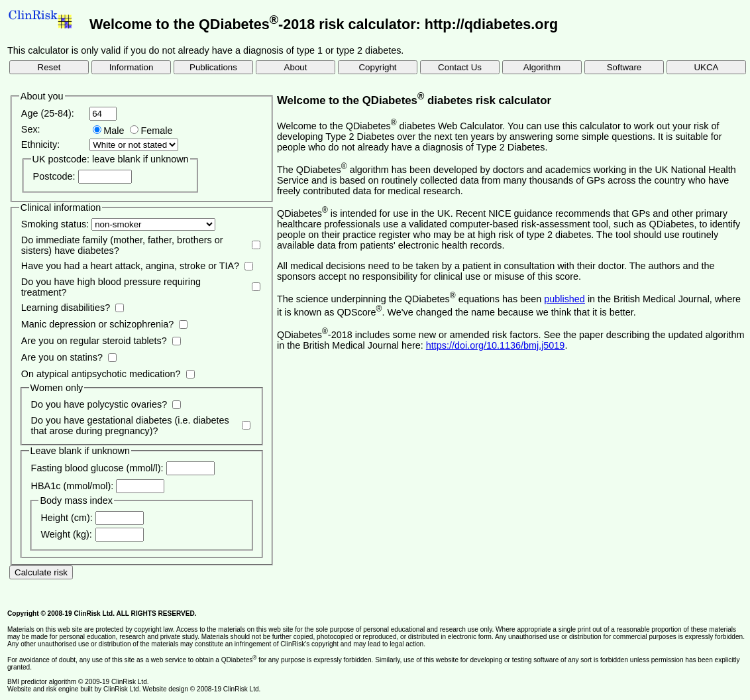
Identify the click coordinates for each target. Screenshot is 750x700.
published (564, 299)
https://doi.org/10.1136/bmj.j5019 (496, 345)
